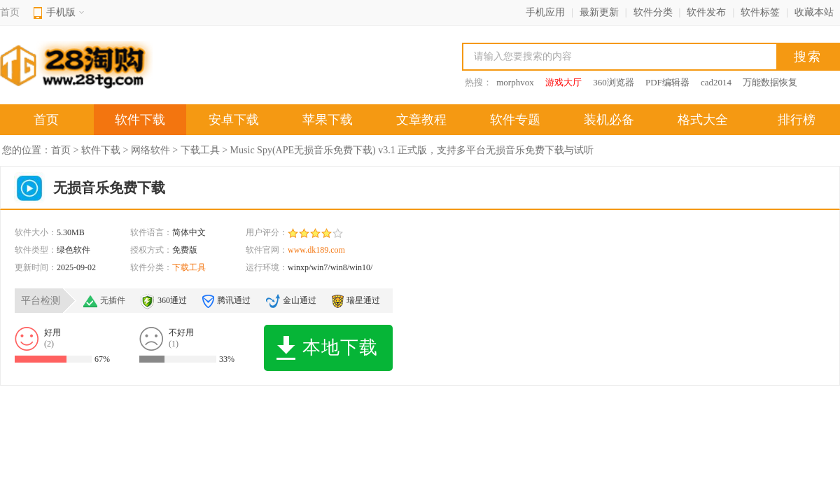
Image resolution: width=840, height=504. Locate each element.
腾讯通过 (234, 300)
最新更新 (599, 12)
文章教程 (421, 120)
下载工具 (200, 150)
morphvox (515, 82)
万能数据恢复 (770, 82)
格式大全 (703, 120)
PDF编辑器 (667, 82)
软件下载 (140, 120)
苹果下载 (328, 120)
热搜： (478, 82)
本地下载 (327, 348)
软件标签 (760, 12)
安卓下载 (234, 120)
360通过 (172, 300)
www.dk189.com (316, 250)
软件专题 (515, 120)
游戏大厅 (563, 82)
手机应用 (545, 12)
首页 (10, 12)
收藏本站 (814, 12)
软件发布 (706, 12)
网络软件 (150, 150)
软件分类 (653, 12)
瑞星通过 (363, 300)
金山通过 (300, 300)
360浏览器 (614, 82)
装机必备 (609, 120)
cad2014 (716, 82)
